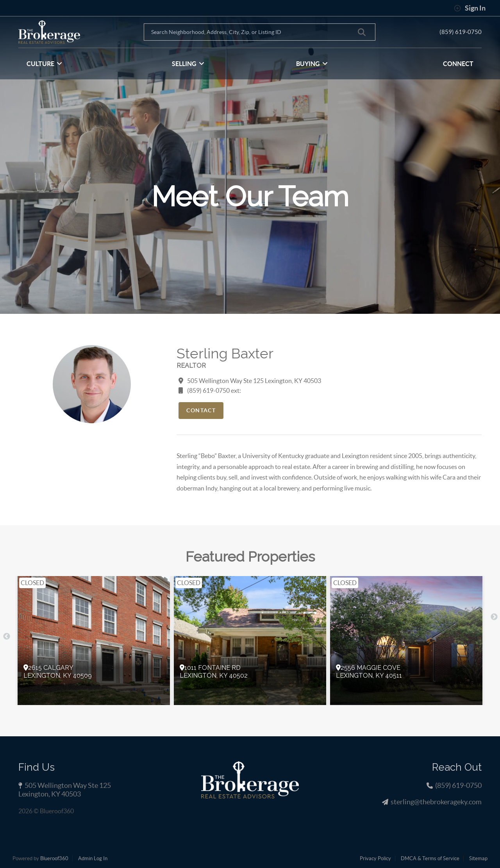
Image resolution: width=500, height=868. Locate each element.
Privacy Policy (375, 858)
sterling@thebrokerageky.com (436, 802)
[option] (94, 641)
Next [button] (494, 617)
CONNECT (458, 64)
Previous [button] (7, 637)
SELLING (188, 64)
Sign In (470, 8)
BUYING (312, 64)
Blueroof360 (54, 858)
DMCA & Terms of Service (430, 858)
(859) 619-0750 (460, 32)
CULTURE (44, 64)
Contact (201, 410)
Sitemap (478, 858)
